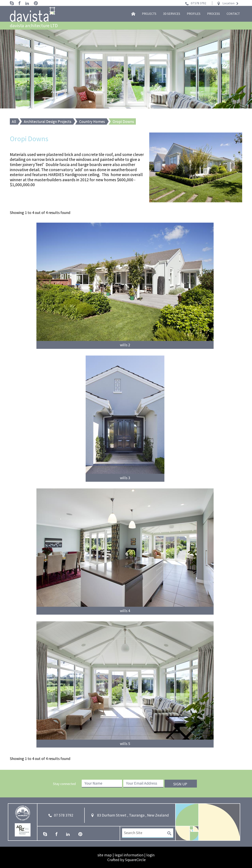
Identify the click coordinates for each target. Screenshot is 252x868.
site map (104, 855)
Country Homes (93, 121)
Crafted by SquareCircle (126, 860)
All (14, 121)
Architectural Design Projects (48, 121)
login (151, 855)
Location (228, 3)
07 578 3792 (198, 3)
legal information (129, 855)
